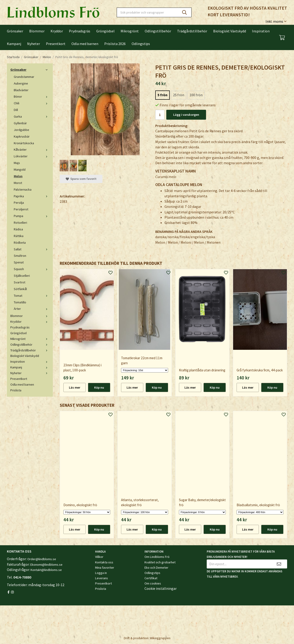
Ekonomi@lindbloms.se (46, 565)
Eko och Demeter (156, 568)
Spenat (19, 262)
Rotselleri (20, 223)
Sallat (32, 249)
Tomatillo (20, 302)
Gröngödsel (105, 31)
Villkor (99, 557)
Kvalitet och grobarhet (160, 562)
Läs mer (75, 387)
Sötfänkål (20, 289)
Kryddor (57, 31)
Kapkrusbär (22, 136)
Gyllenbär (20, 123)
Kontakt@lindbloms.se (46, 570)
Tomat (32, 296)
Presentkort (56, 44)
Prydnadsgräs (80, 31)
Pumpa (32, 216)
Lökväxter (32, 156)
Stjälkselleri (22, 276)
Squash (32, 269)
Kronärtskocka (24, 143)
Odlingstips (141, 44)
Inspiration (261, 31)
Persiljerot (21, 209)
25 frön (179, 95)
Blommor (37, 31)
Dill (16, 110)
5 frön (163, 95)
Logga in (101, 573)
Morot (18, 183)
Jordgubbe (21, 130)
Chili (32, 103)
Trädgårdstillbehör (192, 31)
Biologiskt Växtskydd (230, 31)
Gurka (32, 116)
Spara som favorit (81, 179)
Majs (17, 163)
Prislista (16, 390)
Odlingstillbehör (158, 31)
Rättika (19, 236)
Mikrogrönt (130, 31)
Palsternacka (23, 189)
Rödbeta (20, 243)
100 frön (196, 95)
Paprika (32, 196)
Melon (18, 176)
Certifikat (151, 578)
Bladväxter (21, 90)
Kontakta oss (104, 562)
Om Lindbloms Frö (157, 557)
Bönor (32, 96)
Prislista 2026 (115, 44)
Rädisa (18, 229)
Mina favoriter (105, 568)
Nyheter (34, 44)
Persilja (19, 203)
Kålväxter (32, 150)
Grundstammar (24, 77)
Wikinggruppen (160, 638)
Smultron (20, 256)
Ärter (32, 309)
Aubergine (21, 83)
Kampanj (14, 44)
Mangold (20, 169)
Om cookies (153, 583)
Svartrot (20, 282)
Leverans (102, 578)
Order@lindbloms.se (42, 559)
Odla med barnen (85, 44)
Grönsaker (15, 31)
